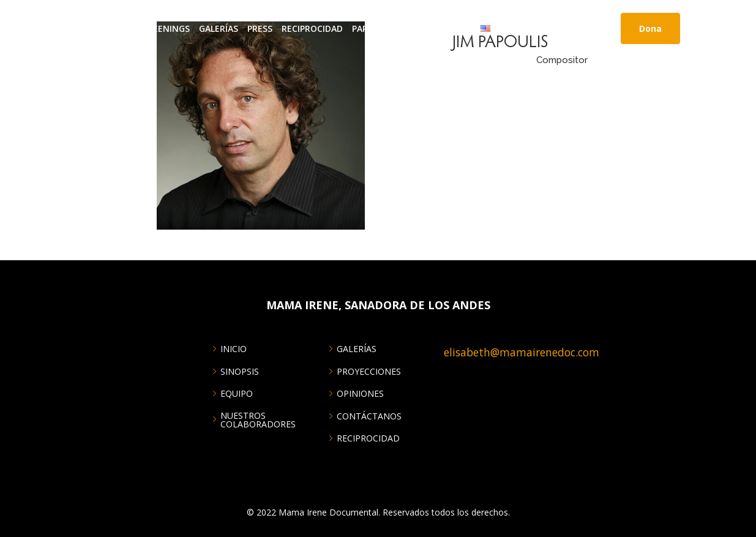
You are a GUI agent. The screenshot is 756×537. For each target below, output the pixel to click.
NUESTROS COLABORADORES (258, 420)
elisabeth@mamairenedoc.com (522, 352)
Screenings (163, 28)
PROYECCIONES (369, 372)
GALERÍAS (219, 28)
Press (260, 28)
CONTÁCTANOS (438, 28)
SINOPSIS (240, 372)
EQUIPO (237, 394)
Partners (374, 28)
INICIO (76, 28)
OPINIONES (360, 394)
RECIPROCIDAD (312, 28)
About (113, 28)
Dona (650, 28)
